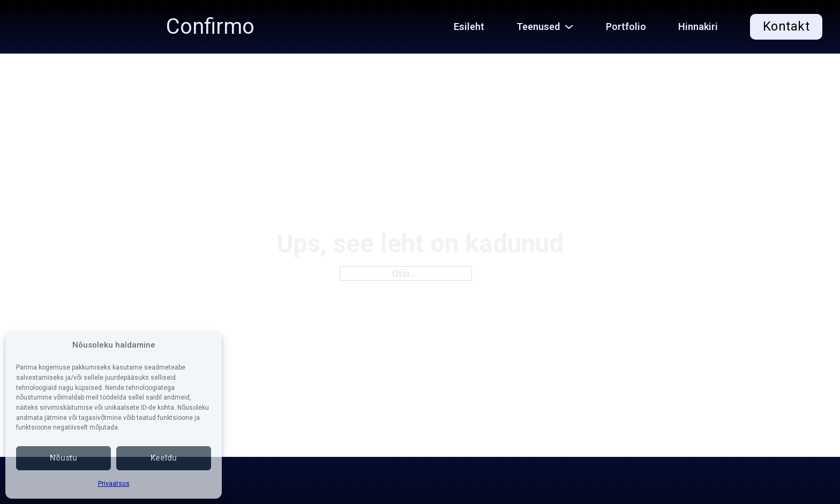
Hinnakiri (698, 27)
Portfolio (626, 27)
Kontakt (786, 26)
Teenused (538, 27)
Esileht (469, 27)
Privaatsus (114, 484)
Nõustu (63, 458)
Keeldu (164, 458)
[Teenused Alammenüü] (575, 27)
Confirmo (210, 27)
